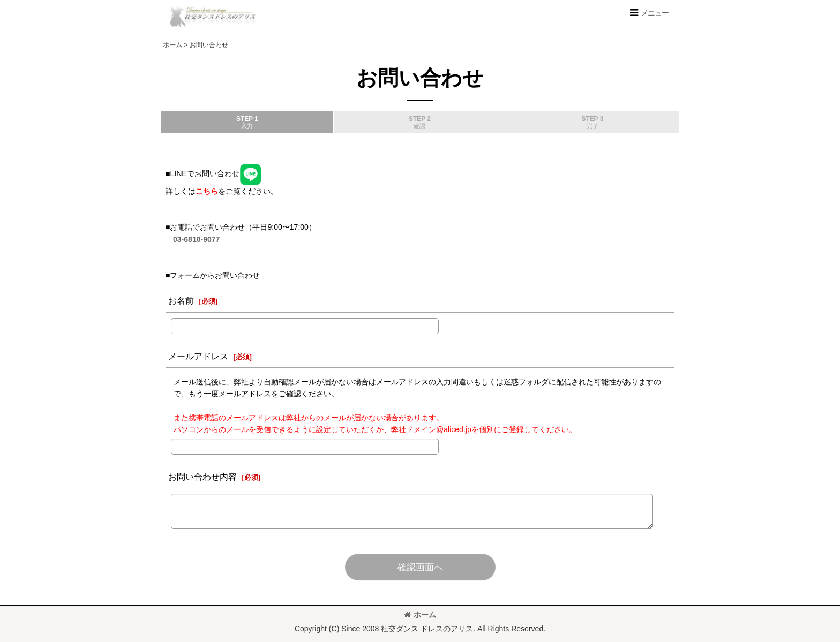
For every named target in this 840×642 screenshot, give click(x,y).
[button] (649, 13)
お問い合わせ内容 (202, 477)
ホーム (420, 615)
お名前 (181, 300)
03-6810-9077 (196, 239)
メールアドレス (198, 356)
